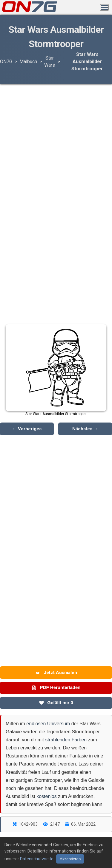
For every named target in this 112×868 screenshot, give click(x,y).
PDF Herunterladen (56, 687)
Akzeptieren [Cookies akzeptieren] (70, 859)
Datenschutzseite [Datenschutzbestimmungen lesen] (37, 859)
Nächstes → (85, 429)
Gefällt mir (56, 703)
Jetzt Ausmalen (56, 673)
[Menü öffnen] (104, 7)
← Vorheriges (27, 429)
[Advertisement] (56, 132)
